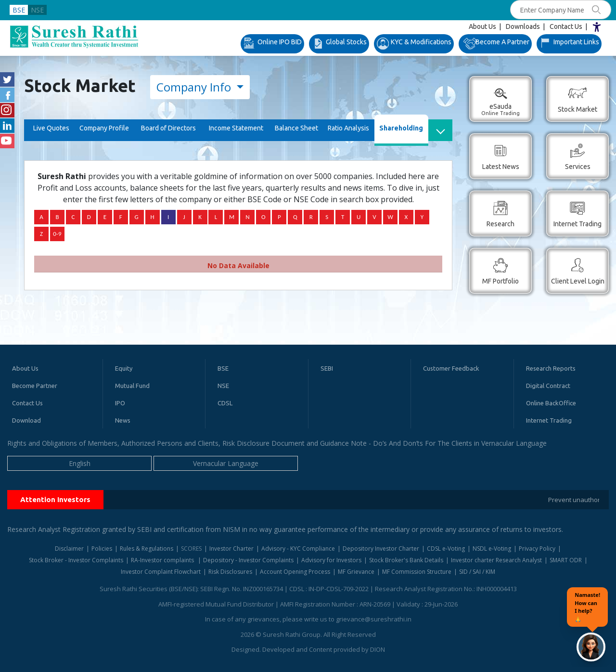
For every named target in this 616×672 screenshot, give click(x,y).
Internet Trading (549, 420)
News (123, 420)
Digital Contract (548, 386)
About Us (482, 26)
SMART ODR (566, 560)
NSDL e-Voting (492, 549)
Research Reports (551, 368)
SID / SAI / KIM (477, 572)
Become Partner (35, 386)
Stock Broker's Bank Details (406, 560)
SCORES (191, 549)
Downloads (523, 26)
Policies (102, 549)
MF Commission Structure (417, 572)
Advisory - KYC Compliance (298, 549)
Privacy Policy (537, 549)
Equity (124, 368)
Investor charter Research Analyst (496, 560)
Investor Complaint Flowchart (161, 572)
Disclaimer (69, 549)
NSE (37, 10)
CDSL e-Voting (446, 549)
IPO (120, 403)
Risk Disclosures (230, 572)
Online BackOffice (551, 403)
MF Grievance (356, 572)
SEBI (327, 368)
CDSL (225, 403)
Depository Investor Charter (381, 549)
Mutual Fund (132, 386)
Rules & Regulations (147, 549)
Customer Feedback (451, 368)
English (80, 463)
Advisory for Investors (331, 560)
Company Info (195, 87)
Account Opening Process (295, 572)
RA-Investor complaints (163, 560)
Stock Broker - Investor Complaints (76, 560)
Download (26, 420)
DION (378, 649)
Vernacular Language (226, 463)
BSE (19, 10)
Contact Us (566, 26)
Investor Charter (231, 549)
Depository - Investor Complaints (248, 560)
